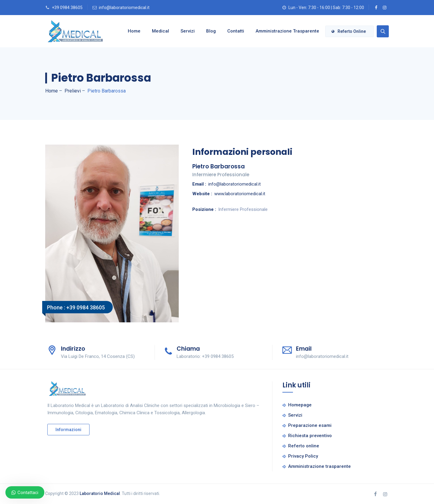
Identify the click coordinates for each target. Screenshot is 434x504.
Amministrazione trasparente (284, 31)
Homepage (300, 405)
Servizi (184, 31)
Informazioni (68, 430)
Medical (157, 31)
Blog (207, 31)
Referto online (349, 31)
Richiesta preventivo (310, 436)
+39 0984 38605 (67, 8)
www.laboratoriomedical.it (240, 194)
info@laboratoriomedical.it (124, 8)
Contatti (232, 31)
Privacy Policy (303, 456)
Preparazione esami (310, 425)
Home (131, 31)
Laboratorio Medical (100, 493)
